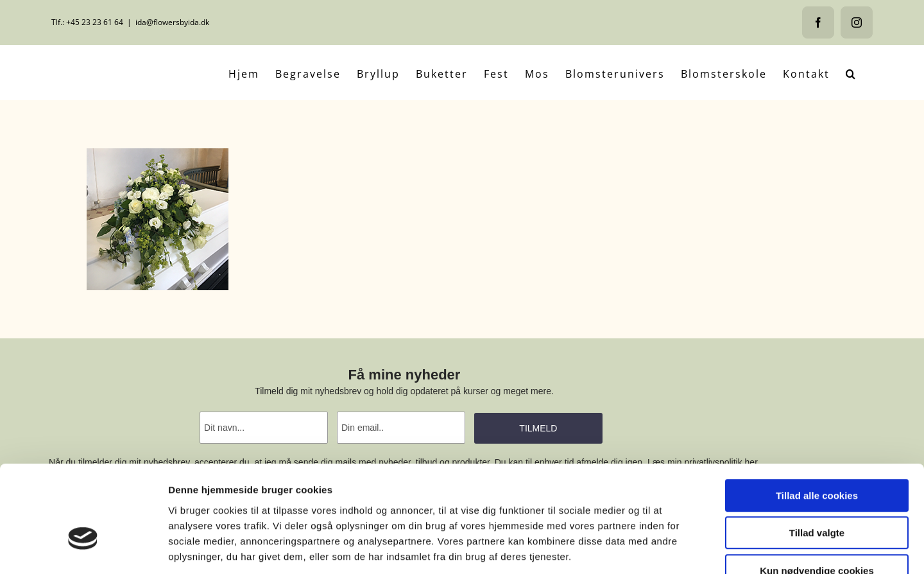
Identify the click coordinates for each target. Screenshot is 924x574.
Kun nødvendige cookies (817, 492)
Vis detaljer (667, 549)
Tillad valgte (817, 455)
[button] (851, 73)
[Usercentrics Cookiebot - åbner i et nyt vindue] (83, 549)
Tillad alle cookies (817, 417)
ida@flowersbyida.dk (172, 22)
